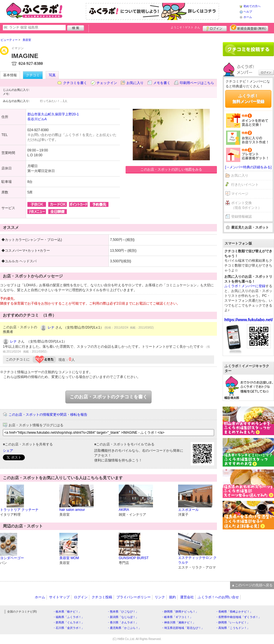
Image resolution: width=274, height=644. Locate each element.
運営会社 (187, 597)
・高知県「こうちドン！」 (233, 628)
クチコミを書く (75, 83)
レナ (51, 327)
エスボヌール (188, 510)
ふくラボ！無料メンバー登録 (248, 99)
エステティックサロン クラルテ (197, 560)
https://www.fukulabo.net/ (249, 320)
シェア (8, 451)
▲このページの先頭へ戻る (252, 585)
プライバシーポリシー (134, 597)
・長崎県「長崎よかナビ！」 (234, 612)
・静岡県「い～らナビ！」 (233, 622)
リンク (160, 597)
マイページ (240, 194)
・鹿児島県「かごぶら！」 (124, 628)
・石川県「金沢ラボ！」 (68, 628)
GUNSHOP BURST (134, 558)
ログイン (215, 28)
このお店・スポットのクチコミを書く (108, 397)
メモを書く (162, 83)
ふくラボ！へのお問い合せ (218, 597)
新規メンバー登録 (249, 28)
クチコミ (33, 75)
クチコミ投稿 (102, 597)
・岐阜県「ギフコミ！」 (177, 617)
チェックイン (107, 83)
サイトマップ (59, 597)
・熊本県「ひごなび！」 (123, 612)
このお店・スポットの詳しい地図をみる (171, 169)
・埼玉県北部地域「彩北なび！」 (183, 628)
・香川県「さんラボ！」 (123, 622)
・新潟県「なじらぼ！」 (123, 617)
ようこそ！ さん (185, 27)
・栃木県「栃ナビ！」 (67, 612)
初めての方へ (252, 6)
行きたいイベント (245, 185)
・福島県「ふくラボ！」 (68, 617)
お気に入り (135, 83)
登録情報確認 (241, 217)
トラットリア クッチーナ (19, 510)
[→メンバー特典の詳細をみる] (248, 167)
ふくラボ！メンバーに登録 (245, 286)
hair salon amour (72, 510)
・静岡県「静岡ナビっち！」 (180, 612)
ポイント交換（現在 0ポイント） (246, 205)
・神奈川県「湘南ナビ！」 (178, 622)
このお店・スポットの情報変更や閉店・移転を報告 (48, 415)
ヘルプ (248, 12)
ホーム (248, 17)
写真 (52, 75)
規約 (172, 597)
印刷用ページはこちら (197, 83)
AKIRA (124, 510)
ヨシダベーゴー (12, 558)
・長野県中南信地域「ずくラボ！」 (238, 617)
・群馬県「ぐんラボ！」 (68, 622)
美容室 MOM (69, 558)
